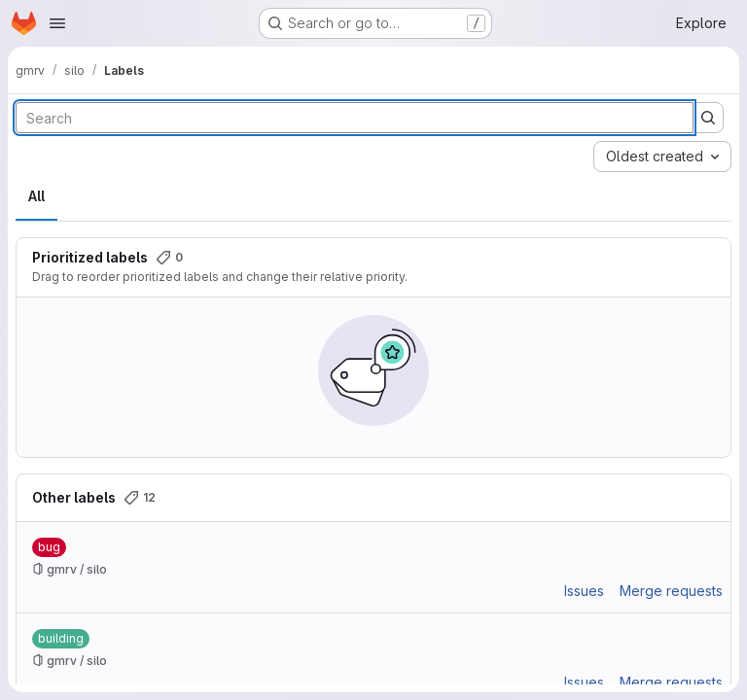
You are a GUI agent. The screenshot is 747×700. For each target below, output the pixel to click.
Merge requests (671, 591)
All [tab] (36, 196)
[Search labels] (355, 118)
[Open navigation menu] (57, 23)
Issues (584, 591)
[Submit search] (708, 118)
